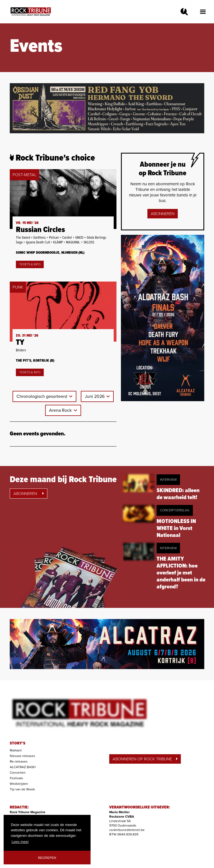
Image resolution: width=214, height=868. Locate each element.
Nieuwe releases (22, 756)
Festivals (16, 778)
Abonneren (163, 214)
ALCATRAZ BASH (23, 767)
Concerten (18, 773)
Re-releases (19, 761)
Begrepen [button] (47, 858)
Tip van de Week (22, 789)
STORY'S (18, 743)
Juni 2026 (95, 396)
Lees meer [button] (20, 842)
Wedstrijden (19, 784)
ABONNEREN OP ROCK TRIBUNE (145, 759)
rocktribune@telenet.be (127, 830)
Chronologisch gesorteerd (42, 396)
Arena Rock (61, 410)
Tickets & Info (30, 264)
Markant (16, 750)
